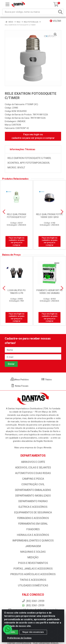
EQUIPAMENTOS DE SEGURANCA (33, 512)
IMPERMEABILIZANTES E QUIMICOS (33, 541)
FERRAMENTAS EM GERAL (33, 524)
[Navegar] (4, 212)
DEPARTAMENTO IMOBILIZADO (33, 496)
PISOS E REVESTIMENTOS (33, 563)
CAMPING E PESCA (33, 479)
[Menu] (7, 4)
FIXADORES (33, 529)
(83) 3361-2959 (33, 605)
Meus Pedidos (20, 380)
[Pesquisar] (60, 12)
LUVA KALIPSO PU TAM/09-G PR (17, 292)
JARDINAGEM (33, 546)
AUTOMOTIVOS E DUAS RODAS (33, 473)
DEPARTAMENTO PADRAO (33, 501)
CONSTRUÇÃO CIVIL (33, 484)
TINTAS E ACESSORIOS (33, 580)
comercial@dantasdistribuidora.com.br (33, 610)
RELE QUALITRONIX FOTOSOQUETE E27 (17, 216)
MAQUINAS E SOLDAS (33, 552)
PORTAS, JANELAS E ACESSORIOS (33, 569)
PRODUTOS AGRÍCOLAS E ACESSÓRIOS (33, 574)
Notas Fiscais (20, 386)
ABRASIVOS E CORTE (33, 462)
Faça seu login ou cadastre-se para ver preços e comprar (33, 136)
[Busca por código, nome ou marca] (30, 12)
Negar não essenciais (33, 634)
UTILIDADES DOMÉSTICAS (33, 585)
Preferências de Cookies (19, 639)
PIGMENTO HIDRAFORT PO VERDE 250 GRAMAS (49, 292)
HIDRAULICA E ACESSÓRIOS (33, 535)
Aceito (12, 634)
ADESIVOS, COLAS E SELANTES (33, 468)
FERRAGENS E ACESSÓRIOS (33, 518)
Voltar (55, 21)
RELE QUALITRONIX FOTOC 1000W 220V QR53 (49, 216)
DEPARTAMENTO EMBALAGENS (33, 490)
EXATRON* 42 (22, 128)
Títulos (46, 380)
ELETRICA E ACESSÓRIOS (33, 507)
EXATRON (16, 125)
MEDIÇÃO (33, 557)
